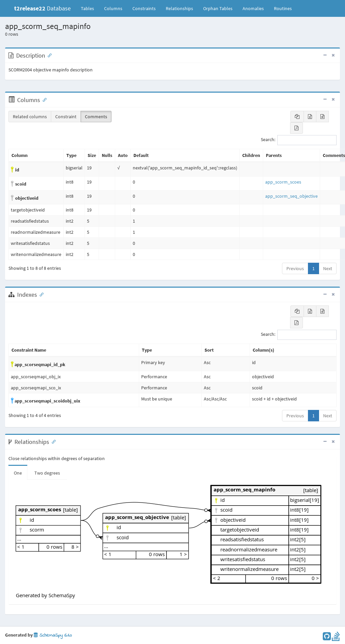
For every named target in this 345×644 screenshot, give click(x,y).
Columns (113, 8)
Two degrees (47, 473)
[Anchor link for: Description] (48, 55)
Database (42, 8)
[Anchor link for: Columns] (43, 99)
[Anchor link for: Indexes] (40, 294)
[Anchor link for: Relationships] (52, 441)
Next (328, 268)
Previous (295, 268)
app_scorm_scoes (283, 182)
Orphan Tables (218, 8)
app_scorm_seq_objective (291, 196)
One (18, 473)
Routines (283, 8)
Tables (90, 8)
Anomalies (253, 8)
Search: (299, 140)
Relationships (179, 8)
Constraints (144, 8)
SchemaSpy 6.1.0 (53, 635)
